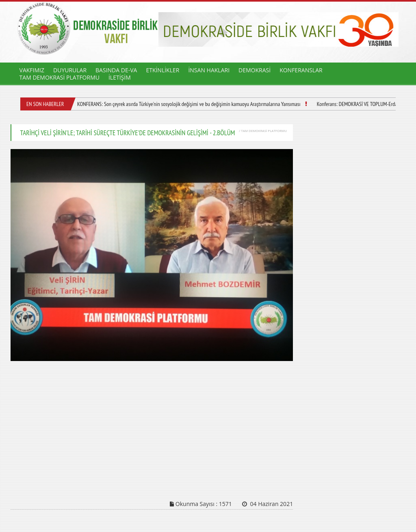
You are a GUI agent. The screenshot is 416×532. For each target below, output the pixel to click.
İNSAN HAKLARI (209, 70)
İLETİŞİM (120, 77)
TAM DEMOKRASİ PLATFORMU (60, 77)
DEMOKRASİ (255, 70)
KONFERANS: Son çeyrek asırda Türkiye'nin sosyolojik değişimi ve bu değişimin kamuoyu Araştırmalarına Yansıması (189, 104)
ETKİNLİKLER (162, 70)
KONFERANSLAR (301, 70)
